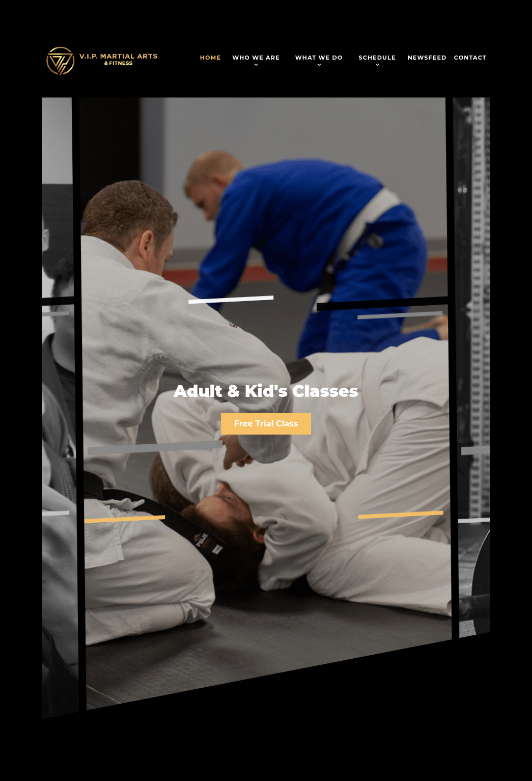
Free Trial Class (266, 424)
